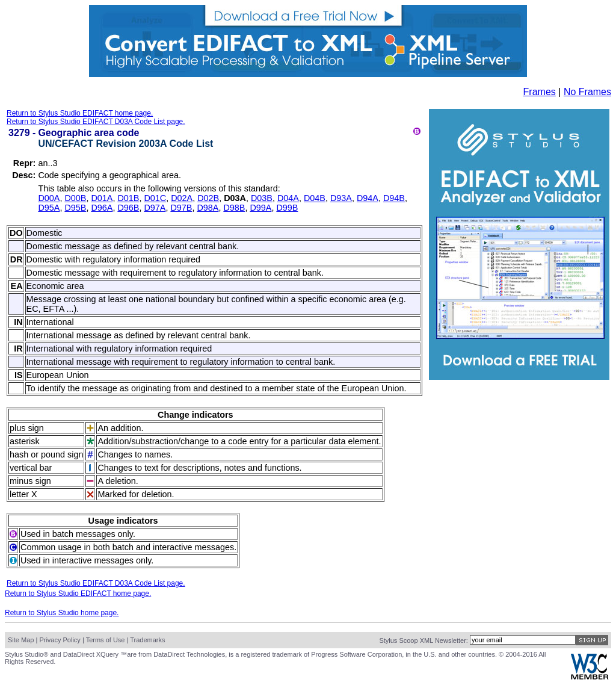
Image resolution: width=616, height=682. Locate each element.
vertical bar (31, 468)
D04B (315, 198)
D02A (182, 198)
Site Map (21, 640)
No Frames (587, 92)
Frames (540, 92)
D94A (368, 198)
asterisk (25, 441)
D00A (49, 198)
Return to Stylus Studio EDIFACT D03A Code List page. (96, 122)
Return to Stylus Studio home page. (62, 613)
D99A (260, 208)
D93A (341, 198)
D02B (208, 198)
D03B (262, 198)
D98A (208, 208)
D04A (288, 198)
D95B (75, 208)
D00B (75, 198)
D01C (155, 198)
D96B (128, 208)
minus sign (30, 481)
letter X (23, 494)
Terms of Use (106, 640)
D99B (287, 208)
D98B (234, 208)
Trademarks (147, 640)
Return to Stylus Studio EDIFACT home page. (80, 113)
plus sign (27, 428)
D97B (181, 208)
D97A (155, 208)
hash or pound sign (46, 454)
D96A (102, 208)
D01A (102, 198)
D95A (49, 208)
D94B (394, 198)
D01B (128, 198)
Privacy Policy (60, 640)
